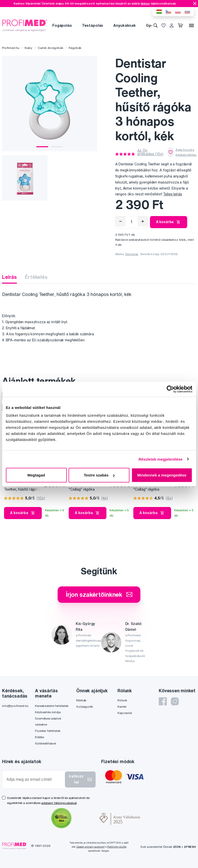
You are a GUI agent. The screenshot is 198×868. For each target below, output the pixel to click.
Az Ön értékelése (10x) (150, 152)
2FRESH (190, 847)
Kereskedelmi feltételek (52, 706)
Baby (28, 48)
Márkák (81, 700)
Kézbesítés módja (48, 712)
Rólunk (122, 700)
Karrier (122, 707)
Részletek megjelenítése (161, 459)
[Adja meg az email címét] (35, 779)
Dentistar (132, 254)
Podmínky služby (117, 847)
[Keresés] (155, 25)
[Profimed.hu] (25, 25)
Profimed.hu (11, 48)
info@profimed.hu (15, 706)
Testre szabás (99, 475)
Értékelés (36, 277)
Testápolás (93, 25)
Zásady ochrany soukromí (90, 847)
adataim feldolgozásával (59, 803)
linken (145, 3)
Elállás (39, 737)
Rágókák (75, 48)
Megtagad (36, 475)
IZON (177, 847)
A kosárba (169, 222)
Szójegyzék (85, 707)
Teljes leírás (172, 194)
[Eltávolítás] (121, 221)
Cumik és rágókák (51, 48)
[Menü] (191, 25)
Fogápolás (62, 25)
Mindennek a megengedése (162, 475)
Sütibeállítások (46, 743)
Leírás (9, 277)
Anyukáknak (125, 25)
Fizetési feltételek (48, 731)
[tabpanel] (50, 104)
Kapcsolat (125, 713)
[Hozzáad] (143, 221)
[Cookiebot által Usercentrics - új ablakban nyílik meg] (170, 389)
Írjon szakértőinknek (99, 594)
